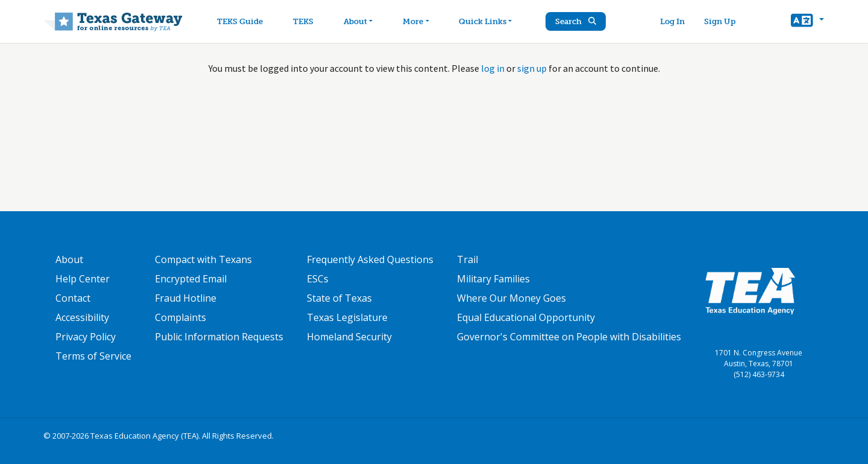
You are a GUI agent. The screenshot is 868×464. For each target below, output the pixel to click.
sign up (532, 68)
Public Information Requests (219, 337)
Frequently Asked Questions (370, 259)
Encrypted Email (191, 279)
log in (493, 68)
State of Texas (339, 298)
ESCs (318, 279)
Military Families (493, 279)
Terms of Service (93, 356)
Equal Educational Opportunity (526, 317)
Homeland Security (349, 337)
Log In (672, 21)
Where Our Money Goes (511, 298)
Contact (73, 298)
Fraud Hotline (186, 298)
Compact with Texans (203, 259)
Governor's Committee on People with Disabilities (569, 337)
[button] (807, 22)
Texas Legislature (347, 317)
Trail (467, 259)
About (69, 259)
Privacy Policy (86, 337)
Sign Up (720, 21)
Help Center (83, 279)
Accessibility (82, 317)
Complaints (181, 317)
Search (576, 21)
